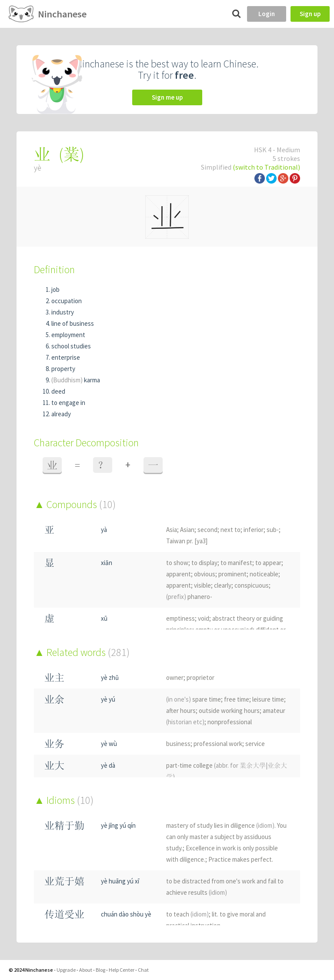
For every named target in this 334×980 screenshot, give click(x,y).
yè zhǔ (110, 677)
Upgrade (66, 970)
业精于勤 (64, 825)
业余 (54, 699)
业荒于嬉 (64, 881)
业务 (54, 744)
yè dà (108, 765)
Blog (100, 970)
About (86, 970)
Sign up (310, 14)
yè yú (108, 699)
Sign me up (167, 97)
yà (104, 530)
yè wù (109, 744)
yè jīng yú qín (118, 825)
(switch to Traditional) (266, 167)
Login (267, 14)
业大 (54, 765)
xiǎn (107, 563)
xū (104, 618)
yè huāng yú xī (120, 881)
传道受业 (64, 914)
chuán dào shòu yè (126, 914)
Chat (143, 970)
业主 (54, 677)
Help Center (122, 970)
